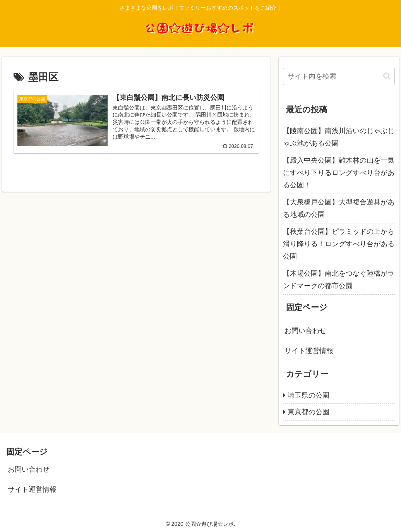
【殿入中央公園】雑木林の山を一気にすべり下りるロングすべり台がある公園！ (339, 173)
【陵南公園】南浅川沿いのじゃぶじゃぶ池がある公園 (339, 137)
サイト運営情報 (309, 351)
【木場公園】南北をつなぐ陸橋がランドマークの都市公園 (339, 280)
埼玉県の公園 (308, 395)
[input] (339, 76)
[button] (387, 76)
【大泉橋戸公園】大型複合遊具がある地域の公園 (339, 208)
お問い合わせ (305, 331)
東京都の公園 (308, 412)
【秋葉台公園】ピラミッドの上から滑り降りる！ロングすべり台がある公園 (339, 244)
